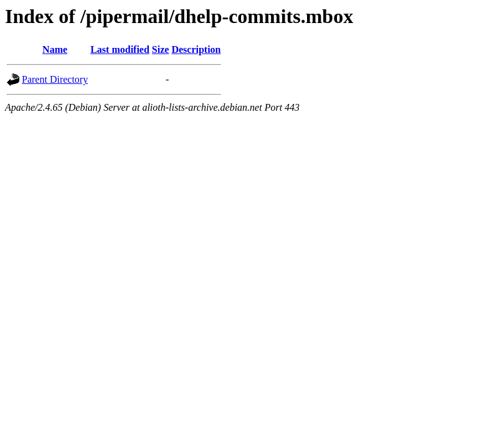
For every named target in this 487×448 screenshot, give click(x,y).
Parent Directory (55, 79)
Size (161, 49)
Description (196, 49)
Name (55, 49)
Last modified (120, 49)
